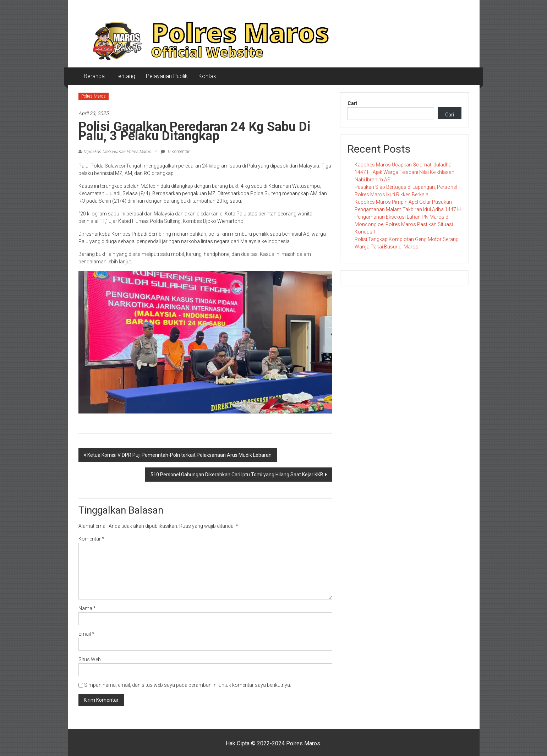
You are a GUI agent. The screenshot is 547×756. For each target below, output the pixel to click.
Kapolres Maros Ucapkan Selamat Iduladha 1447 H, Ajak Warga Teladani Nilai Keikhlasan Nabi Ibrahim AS (404, 172)
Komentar (91, 539)
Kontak (207, 76)
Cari (352, 103)
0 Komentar (175, 152)
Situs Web (90, 659)
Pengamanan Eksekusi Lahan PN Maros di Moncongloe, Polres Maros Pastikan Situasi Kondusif (404, 224)
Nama (87, 608)
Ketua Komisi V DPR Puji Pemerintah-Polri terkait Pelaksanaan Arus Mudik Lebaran (179, 455)
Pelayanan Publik (167, 76)
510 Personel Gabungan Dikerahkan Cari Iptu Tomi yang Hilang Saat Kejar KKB (237, 475)
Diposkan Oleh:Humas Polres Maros (117, 152)
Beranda (94, 76)
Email (86, 634)
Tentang (125, 76)
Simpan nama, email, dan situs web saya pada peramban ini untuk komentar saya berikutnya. (188, 685)
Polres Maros (94, 96)
